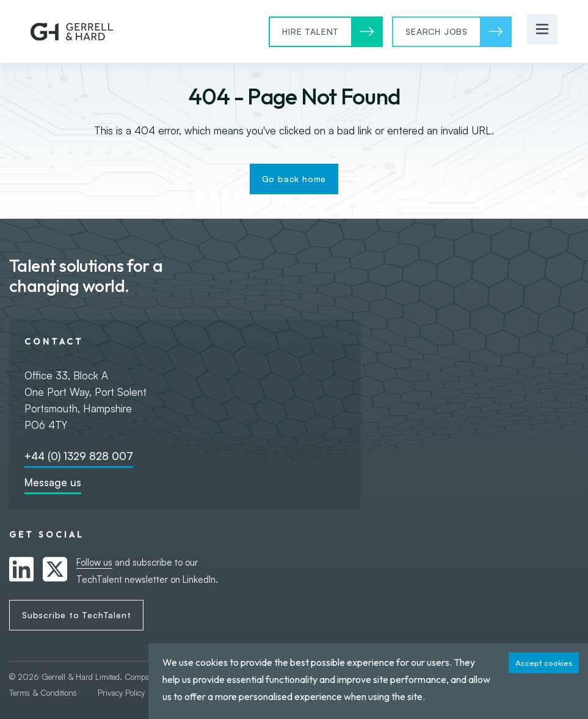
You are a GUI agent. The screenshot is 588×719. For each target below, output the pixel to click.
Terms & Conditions (44, 693)
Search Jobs (437, 31)
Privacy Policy (121, 693)
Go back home (294, 179)
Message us (53, 482)
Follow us (94, 562)
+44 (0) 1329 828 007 (79, 456)
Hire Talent (310, 31)
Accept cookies (544, 663)
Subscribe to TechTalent (76, 615)
